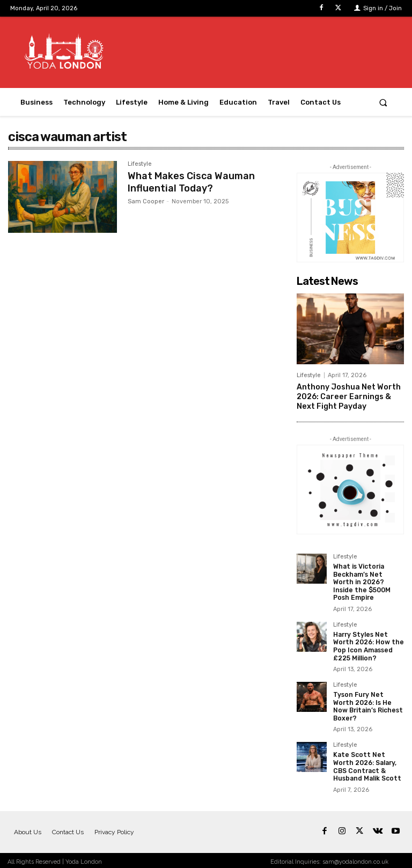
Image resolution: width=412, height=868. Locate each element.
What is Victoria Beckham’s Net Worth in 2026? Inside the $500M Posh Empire (362, 580)
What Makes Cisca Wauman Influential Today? (191, 181)
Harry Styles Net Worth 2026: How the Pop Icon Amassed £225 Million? (369, 644)
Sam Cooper (146, 200)
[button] (383, 102)
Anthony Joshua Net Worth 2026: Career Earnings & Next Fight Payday (348, 396)
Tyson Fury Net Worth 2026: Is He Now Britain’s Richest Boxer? (369, 704)
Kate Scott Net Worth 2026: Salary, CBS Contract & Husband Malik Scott (367, 764)
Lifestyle (140, 164)
